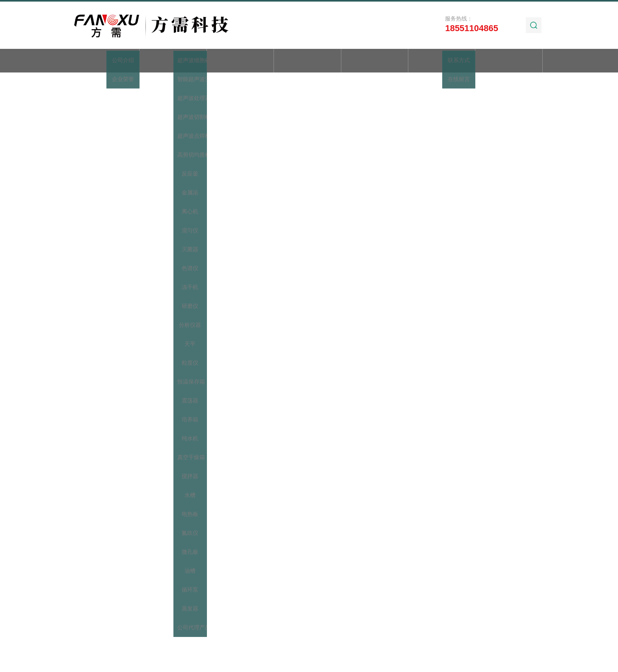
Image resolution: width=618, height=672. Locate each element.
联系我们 (509, 61)
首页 (106, 61)
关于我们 (173, 61)
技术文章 (374, 61)
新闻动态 (307, 61)
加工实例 (442, 61)
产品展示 (240, 61)
